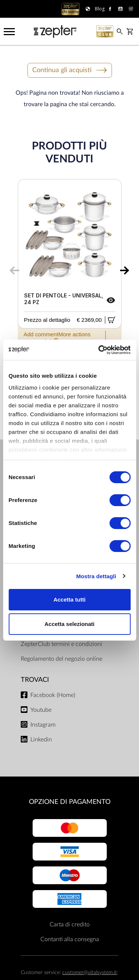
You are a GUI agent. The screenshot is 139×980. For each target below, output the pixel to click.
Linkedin (41, 740)
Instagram (43, 725)
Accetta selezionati (69, 624)
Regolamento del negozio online (62, 659)
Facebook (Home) (53, 695)
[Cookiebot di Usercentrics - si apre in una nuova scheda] (99, 350)
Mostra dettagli (96, 576)
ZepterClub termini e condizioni (62, 644)
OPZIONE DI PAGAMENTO (70, 802)
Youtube (41, 710)
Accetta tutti (69, 600)
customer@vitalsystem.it (90, 972)
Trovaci (35, 680)
